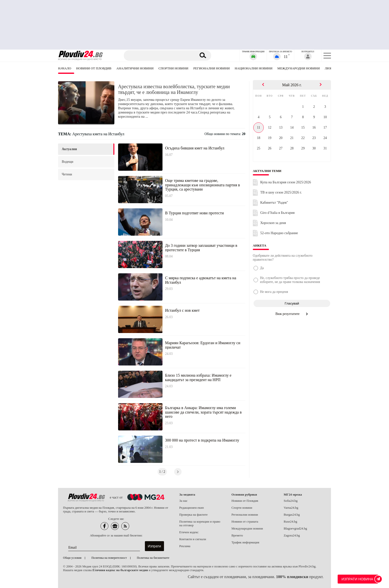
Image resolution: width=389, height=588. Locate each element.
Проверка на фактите (194, 515)
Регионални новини (211, 68)
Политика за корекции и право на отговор (200, 523)
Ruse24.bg (291, 522)
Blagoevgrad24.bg (295, 529)
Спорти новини (242, 508)
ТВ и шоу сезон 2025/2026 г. (281, 192)
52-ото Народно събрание (279, 233)
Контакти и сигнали (193, 539)
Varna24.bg (291, 508)
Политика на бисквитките (153, 558)
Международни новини (299, 68)
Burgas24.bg (292, 515)
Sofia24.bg (291, 501)
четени (67, 174)
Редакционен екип (192, 508)
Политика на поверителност (109, 558)
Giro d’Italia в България (277, 213)
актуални (69, 149)
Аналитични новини (135, 68)
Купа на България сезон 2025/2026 (286, 182)
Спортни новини (173, 68)
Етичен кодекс (189, 532)
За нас (184, 501)
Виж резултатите (292, 314)
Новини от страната (245, 522)
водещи (67, 162)
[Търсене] (161, 56)
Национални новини (254, 68)
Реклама (185, 546)
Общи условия (72, 558)
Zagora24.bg (292, 535)
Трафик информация (245, 542)
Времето (237, 535)
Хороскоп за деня (273, 223)
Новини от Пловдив (94, 68)
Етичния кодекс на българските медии (120, 570)
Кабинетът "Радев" (274, 203)
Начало (65, 68)
